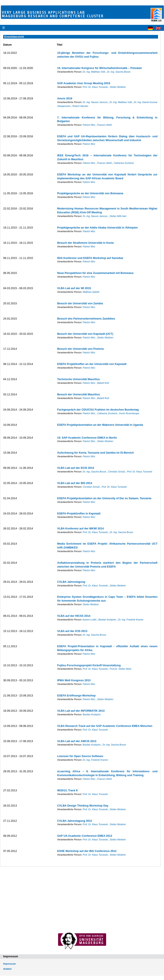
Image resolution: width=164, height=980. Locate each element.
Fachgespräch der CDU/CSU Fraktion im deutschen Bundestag (98, 410)
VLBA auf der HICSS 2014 (74, 616)
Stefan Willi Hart (118, 216)
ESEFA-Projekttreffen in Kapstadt (79, 513)
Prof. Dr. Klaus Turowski (95, 87)
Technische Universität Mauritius (79, 379)
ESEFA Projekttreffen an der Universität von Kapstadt (92, 364)
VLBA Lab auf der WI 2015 (74, 288)
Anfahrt (7, 969)
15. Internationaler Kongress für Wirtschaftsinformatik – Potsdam (100, 68)
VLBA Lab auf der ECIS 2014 (76, 468)
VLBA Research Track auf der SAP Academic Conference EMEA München (105, 726)
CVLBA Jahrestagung (71, 582)
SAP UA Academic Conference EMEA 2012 (85, 836)
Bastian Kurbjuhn (108, 620)
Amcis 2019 (65, 98)
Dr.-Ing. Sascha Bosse (119, 72)
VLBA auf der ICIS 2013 (72, 631)
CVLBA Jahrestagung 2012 (75, 821)
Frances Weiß (104, 125)
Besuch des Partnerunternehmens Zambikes (86, 319)
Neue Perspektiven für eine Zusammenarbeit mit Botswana (95, 273)
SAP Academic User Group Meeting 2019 (84, 83)
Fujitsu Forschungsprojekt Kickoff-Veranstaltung (89, 665)
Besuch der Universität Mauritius (79, 394)
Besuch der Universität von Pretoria (81, 349)
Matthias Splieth (91, 292)
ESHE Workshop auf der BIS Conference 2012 (87, 851)
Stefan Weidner (118, 87)
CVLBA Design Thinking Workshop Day (83, 806)
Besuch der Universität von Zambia (80, 303)
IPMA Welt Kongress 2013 (74, 680)
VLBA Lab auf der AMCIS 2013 (77, 741)
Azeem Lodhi (90, 620)
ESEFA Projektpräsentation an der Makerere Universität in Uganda (100, 425)
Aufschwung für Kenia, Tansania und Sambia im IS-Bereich (96, 453)
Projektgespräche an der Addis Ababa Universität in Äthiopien (97, 228)
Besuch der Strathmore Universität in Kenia (86, 243)
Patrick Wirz (89, 125)
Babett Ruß (103, 383)
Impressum (10, 964)
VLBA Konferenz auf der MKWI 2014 (81, 528)
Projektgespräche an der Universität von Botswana (90, 193)
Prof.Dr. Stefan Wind (120, 669)
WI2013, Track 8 (67, 790)
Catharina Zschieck (124, 163)
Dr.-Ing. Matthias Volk (94, 72)
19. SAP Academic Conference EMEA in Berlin (87, 438)
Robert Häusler (80, 106)
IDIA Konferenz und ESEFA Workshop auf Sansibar (90, 258)
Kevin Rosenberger (129, 413)
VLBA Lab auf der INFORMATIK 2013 (81, 711)
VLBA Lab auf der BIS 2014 (75, 483)
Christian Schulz (117, 472)
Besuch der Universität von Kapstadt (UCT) (85, 334)
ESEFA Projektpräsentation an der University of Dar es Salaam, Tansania (104, 498)
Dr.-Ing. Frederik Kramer (131, 620)
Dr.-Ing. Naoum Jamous (95, 102)
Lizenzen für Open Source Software (80, 756)
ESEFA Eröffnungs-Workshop (76, 695)
